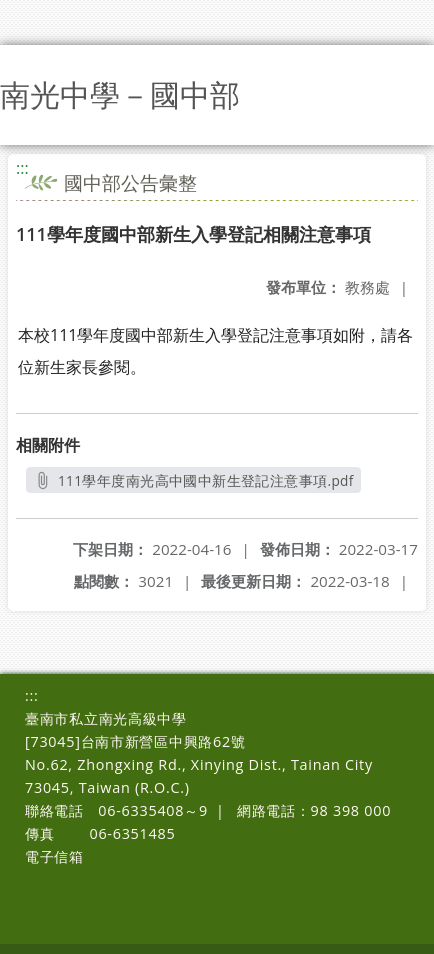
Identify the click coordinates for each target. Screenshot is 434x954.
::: (22, 168)
